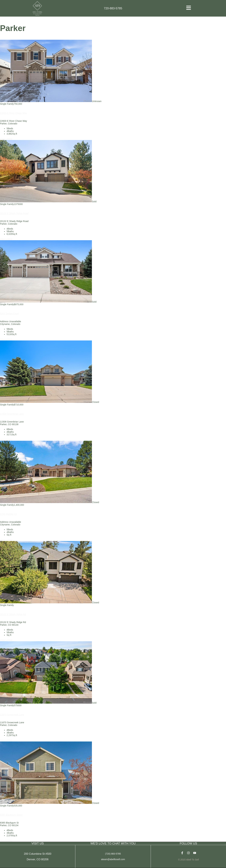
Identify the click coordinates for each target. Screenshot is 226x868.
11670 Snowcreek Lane (12, 715)
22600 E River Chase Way (13, 113)
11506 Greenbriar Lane (12, 414)
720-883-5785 (113, 8)
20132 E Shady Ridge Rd (13, 614)
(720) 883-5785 (113, 854)
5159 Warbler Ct (8, 514)
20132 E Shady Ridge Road (14, 213)
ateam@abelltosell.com (113, 859)
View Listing (6, 139)
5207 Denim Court (9, 314)
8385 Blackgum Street (11, 815)
